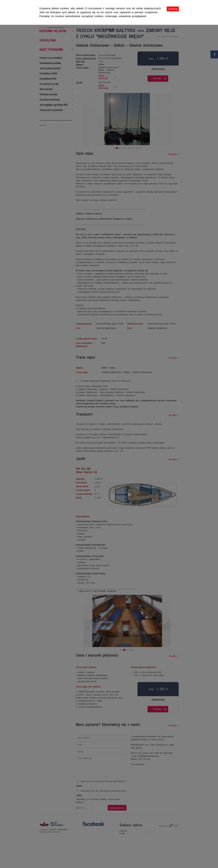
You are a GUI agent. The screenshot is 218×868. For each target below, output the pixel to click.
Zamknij (173, 9)
